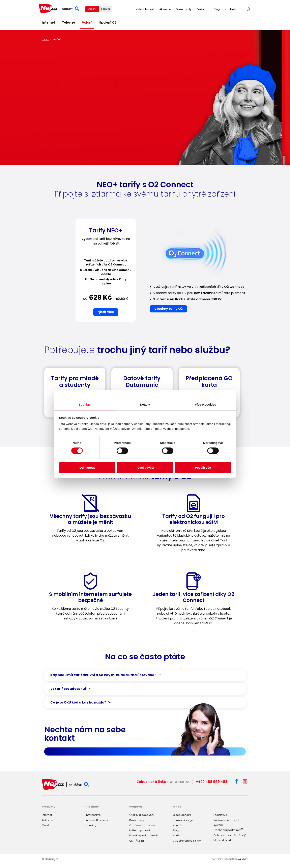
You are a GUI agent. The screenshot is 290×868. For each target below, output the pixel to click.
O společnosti (182, 814)
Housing (91, 825)
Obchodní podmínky (227, 829)
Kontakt (178, 825)
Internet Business (97, 819)
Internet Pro (93, 814)
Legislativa (220, 814)
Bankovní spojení (184, 819)
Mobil (45, 825)
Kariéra (178, 835)
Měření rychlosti (140, 830)
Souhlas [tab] (84, 404)
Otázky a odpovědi (142, 814)
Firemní (106, 10)
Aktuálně (165, 10)
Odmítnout (87, 468)
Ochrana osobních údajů (230, 834)
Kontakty (231, 10)
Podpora (202, 10)
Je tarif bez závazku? (68, 689)
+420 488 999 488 (212, 782)
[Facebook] (237, 782)
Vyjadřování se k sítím (187, 840)
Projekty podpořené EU (144, 835)
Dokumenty (184, 10)
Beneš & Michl (240, 858)
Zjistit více (106, 312)
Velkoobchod (145, 10)
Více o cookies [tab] (205, 404)
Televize (69, 24)
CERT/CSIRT (137, 840)
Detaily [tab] (145, 404)
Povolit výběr (145, 468)
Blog (217, 10)
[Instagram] (245, 782)
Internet (49, 24)
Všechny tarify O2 (168, 309)
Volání (87, 24)
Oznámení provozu (142, 825)
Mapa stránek (223, 840)
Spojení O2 (108, 24)
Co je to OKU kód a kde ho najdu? (78, 703)
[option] (106, 272)
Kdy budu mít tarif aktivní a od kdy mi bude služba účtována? (103, 675)
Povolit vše (203, 468)
